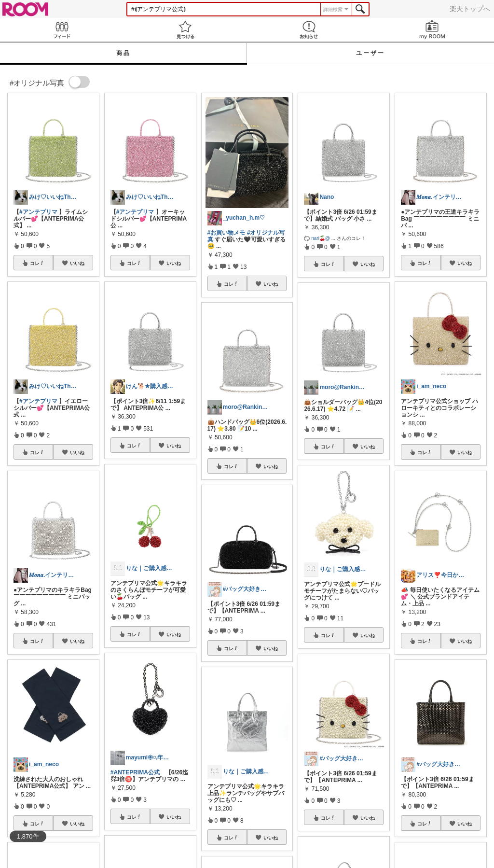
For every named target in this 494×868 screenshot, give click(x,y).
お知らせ (309, 30)
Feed (62, 30)
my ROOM (432, 30)
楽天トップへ (470, 9)
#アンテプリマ (38, 212)
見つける (185, 30)
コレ (37, 263)
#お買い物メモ (226, 233)
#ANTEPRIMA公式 (135, 772)
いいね (77, 263)
